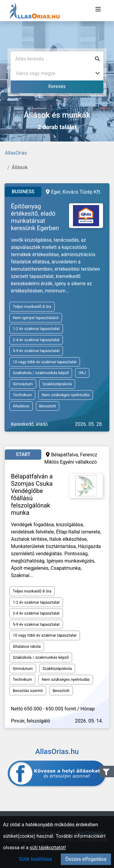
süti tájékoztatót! (48, 848)
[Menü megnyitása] (98, 9)
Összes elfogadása (86, 859)
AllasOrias (16, 153)
